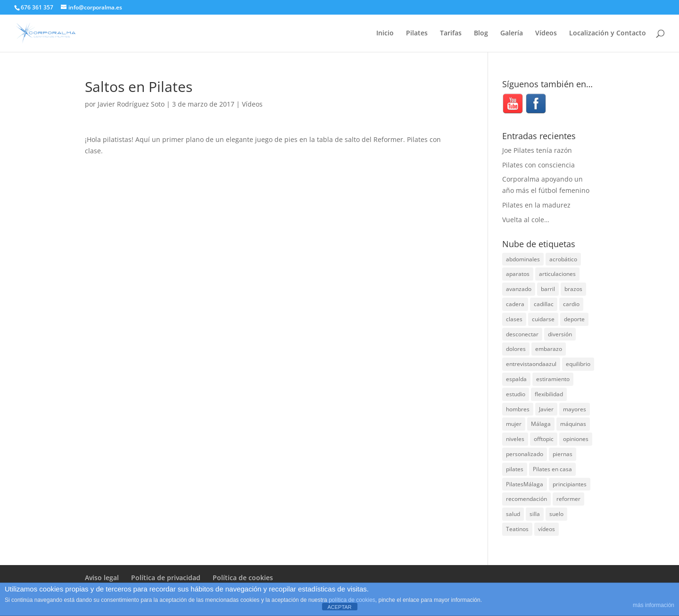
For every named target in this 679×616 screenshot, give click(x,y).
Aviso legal (102, 578)
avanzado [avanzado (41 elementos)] (519, 289)
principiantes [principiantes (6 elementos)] (570, 484)
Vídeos (546, 33)
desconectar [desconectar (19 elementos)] (522, 334)
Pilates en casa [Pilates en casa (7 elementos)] (552, 469)
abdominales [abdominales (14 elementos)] (523, 259)
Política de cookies (243, 578)
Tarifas (451, 33)
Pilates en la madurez (536, 205)
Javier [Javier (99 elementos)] (546, 409)
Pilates (417, 33)
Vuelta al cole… (526, 220)
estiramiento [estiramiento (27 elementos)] (553, 379)
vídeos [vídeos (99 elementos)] (547, 529)
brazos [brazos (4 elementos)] (573, 289)
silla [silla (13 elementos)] (535, 514)
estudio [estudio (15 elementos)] (516, 394)
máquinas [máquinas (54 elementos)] (573, 424)
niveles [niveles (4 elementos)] (515, 439)
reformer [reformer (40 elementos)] (568, 499)
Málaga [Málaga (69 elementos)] (541, 424)
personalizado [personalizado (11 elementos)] (525, 454)
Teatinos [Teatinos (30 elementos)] (517, 529)
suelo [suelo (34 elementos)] (556, 514)
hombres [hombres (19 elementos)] (518, 409)
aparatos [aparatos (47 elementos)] (518, 274)
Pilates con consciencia (538, 165)
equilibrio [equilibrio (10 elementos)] (578, 364)
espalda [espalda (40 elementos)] (516, 379)
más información (654, 605)
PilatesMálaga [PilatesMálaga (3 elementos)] (525, 484)
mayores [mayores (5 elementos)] (575, 409)
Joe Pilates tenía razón (537, 150)
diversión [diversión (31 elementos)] (560, 334)
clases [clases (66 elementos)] (514, 319)
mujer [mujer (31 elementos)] (514, 424)
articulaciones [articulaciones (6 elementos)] (557, 274)
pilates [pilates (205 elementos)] (515, 469)
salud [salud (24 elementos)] (513, 514)
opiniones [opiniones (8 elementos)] (576, 439)
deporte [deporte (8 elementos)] (574, 319)
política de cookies (352, 600)
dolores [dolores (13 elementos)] (516, 349)
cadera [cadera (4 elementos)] (515, 304)
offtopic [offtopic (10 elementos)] (544, 439)
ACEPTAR (339, 607)
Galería (512, 33)
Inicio (385, 33)
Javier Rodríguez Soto (131, 104)
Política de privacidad (166, 578)
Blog (481, 33)
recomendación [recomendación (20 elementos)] (526, 499)
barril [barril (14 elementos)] (548, 289)
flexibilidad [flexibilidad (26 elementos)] (549, 394)
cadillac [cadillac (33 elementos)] (544, 304)
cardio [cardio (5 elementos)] (571, 304)
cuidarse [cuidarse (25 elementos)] (543, 319)
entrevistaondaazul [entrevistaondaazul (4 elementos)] (531, 364)
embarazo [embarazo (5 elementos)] (549, 349)
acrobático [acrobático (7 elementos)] (563, 259)
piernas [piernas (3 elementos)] (563, 454)
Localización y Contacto (608, 33)
